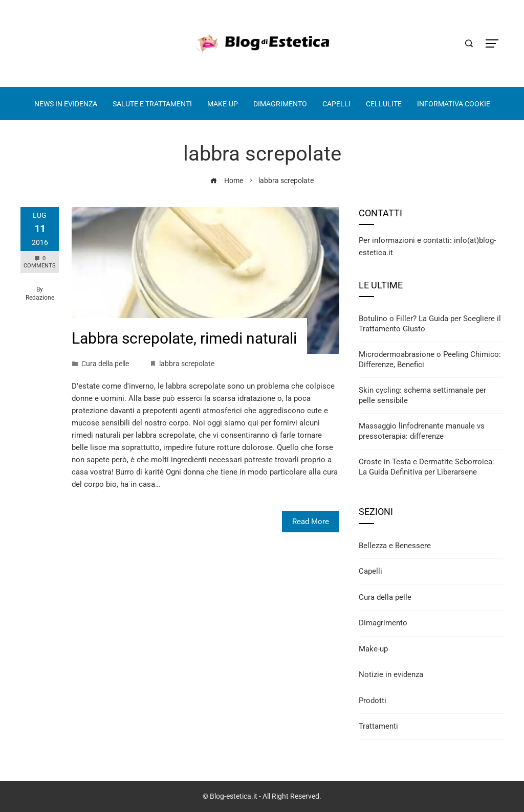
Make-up (373, 649)
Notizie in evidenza (391, 674)
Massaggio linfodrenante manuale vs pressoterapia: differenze (422, 431)
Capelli (370, 571)
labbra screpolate (187, 364)
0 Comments (40, 262)
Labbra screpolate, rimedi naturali (184, 338)
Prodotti (373, 701)
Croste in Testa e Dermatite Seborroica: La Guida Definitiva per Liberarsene (427, 467)
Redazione (40, 298)
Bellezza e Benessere (395, 546)
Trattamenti (378, 726)
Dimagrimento (383, 623)
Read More (311, 522)
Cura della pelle (105, 364)
